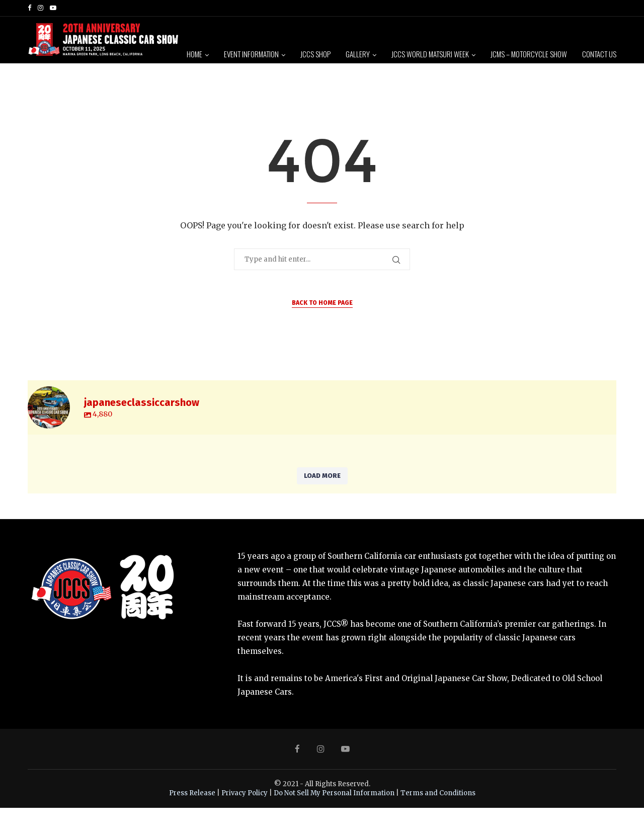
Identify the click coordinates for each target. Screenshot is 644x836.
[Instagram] (41, 8)
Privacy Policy (245, 821)
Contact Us (599, 54)
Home (194, 54)
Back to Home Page (322, 331)
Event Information (251, 54)
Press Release (192, 821)
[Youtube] (53, 8)
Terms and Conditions (438, 821)
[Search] (611, 131)
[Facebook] (29, 8)
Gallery (358, 54)
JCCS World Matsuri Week (430, 54)
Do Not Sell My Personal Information (334, 821)
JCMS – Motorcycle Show (529, 54)
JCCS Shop (315, 54)
